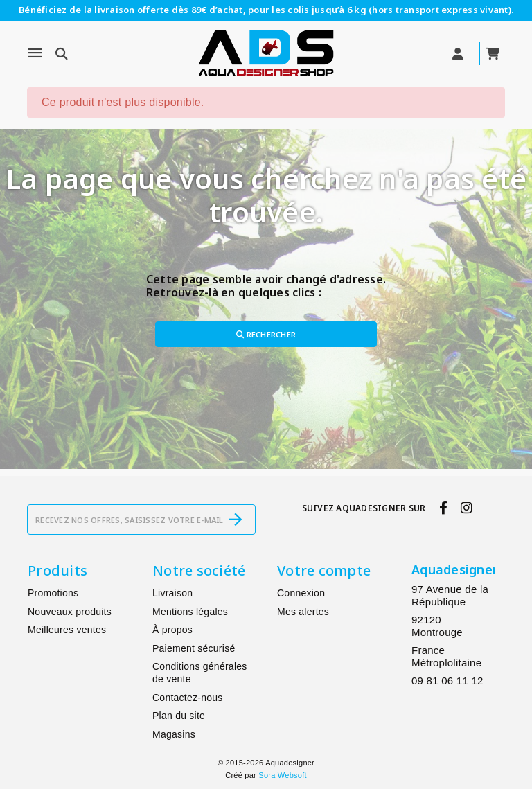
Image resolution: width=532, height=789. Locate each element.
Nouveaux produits (70, 612)
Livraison (172, 593)
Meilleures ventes (67, 630)
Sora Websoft (282, 775)
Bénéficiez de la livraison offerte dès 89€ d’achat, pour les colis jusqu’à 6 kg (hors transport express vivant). (266, 10)
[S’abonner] (236, 520)
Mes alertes (303, 612)
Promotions (53, 593)
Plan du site (179, 716)
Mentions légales (190, 612)
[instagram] (467, 508)
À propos (172, 630)
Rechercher (266, 334)
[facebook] (443, 508)
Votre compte (324, 570)
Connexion (301, 593)
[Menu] (35, 53)
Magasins (174, 734)
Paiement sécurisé (194, 648)
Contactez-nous (188, 698)
